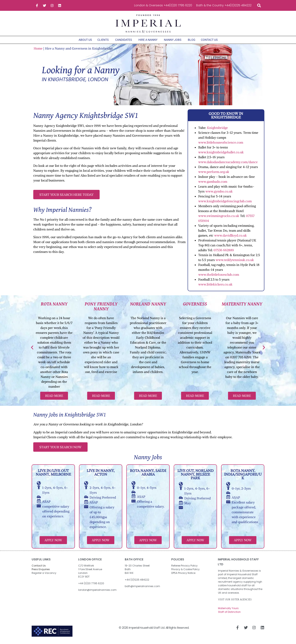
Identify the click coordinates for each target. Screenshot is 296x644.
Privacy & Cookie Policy (185, 571)
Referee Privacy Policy (184, 567)
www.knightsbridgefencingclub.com (225, 202)
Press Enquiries (41, 571)
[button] (259, 5)
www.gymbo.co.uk (219, 193)
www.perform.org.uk (214, 173)
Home (38, 50)
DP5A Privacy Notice (183, 575)
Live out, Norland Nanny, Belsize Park (195, 476)
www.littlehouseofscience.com (221, 144)
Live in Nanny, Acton (101, 474)
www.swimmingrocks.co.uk (219, 217)
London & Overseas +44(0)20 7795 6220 (163, 5)
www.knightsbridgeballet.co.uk (221, 154)
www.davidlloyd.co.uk (230, 237)
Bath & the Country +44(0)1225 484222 (224, 5)
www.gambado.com (213, 183)
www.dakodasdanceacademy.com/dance (228, 163)
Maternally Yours (228, 610)
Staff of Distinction (229, 614)
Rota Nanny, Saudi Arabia (148, 474)
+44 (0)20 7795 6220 (91, 585)
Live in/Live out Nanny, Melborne (53, 474)
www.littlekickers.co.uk (215, 286)
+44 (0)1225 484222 (137, 581)
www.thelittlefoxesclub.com (219, 276)
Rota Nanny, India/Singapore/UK (243, 476)
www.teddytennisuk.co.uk (235, 261)
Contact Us (39, 567)
